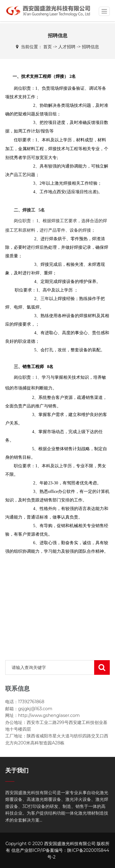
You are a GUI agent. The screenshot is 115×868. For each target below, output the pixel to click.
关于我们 (17, 770)
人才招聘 (67, 47)
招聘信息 (90, 47)
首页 (48, 47)
